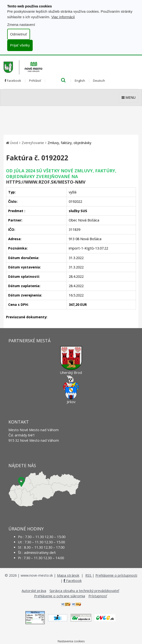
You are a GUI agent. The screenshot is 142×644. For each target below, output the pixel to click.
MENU (129, 97)
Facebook (13, 81)
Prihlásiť (35, 81)
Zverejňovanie (33, 143)
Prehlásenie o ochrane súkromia (60, 596)
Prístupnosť (98, 596)
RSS (89, 575)
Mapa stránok (68, 575)
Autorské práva (34, 591)
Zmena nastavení (21, 25)
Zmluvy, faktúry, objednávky (69, 143)
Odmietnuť (19, 34)
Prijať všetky (20, 45)
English (80, 81)
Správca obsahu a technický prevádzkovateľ (84, 591)
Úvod (14, 143)
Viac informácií (63, 17)
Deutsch (99, 81)
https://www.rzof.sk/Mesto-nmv (46, 182)
